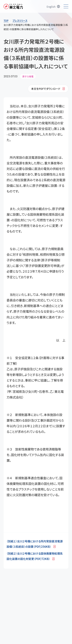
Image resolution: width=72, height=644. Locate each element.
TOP (6, 20)
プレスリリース (20, 20)
